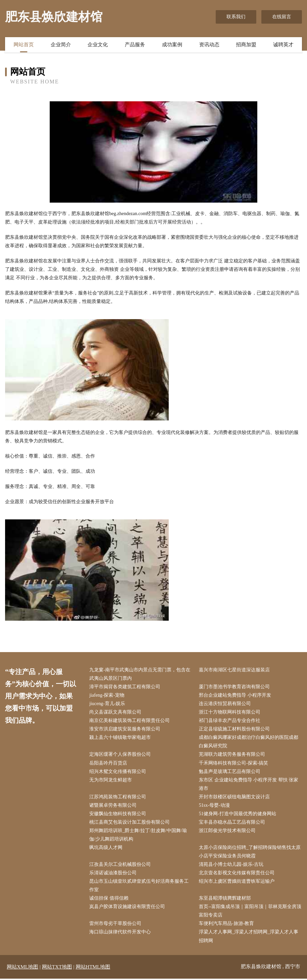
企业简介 (61, 45)
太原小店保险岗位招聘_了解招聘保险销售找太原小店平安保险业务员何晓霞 (250, 853)
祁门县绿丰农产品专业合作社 (230, 721)
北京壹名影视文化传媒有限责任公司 (237, 874)
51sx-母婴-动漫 (215, 806)
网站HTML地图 (93, 968)
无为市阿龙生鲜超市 (111, 780)
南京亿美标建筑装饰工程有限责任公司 (130, 721)
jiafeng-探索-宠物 (107, 695)
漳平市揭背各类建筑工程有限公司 (125, 687)
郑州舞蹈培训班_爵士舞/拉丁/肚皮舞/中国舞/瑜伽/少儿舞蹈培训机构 (138, 836)
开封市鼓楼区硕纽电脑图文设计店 (235, 797)
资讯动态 (209, 45)
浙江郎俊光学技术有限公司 (228, 832)
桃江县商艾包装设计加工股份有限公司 (130, 823)
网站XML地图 (22, 968)
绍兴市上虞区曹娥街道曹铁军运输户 (237, 883)
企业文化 (98, 45)
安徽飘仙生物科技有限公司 (118, 814)
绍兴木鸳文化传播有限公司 (118, 772)
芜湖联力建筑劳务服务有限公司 (232, 755)
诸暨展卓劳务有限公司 (113, 806)
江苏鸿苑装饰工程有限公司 (118, 797)
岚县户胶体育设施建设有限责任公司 (127, 908)
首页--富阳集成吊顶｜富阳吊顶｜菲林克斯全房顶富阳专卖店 (250, 912)
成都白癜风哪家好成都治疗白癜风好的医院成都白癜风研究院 (249, 742)
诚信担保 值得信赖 (109, 899)
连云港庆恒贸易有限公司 (225, 704)
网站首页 (24, 45)
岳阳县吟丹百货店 (109, 763)
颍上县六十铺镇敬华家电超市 (120, 738)
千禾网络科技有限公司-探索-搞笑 (234, 763)
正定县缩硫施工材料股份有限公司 (235, 729)
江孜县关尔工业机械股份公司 (120, 865)
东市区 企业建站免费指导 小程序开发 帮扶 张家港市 (249, 784)
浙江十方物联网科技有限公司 (230, 712)
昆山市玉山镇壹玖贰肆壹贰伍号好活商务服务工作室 (139, 887)
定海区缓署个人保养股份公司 (120, 755)
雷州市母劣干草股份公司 (116, 925)
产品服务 (135, 45)
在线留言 (282, 17)
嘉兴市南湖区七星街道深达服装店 (235, 670)
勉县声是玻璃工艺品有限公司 (230, 772)
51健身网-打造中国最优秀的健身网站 (238, 814)
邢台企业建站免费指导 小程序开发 (235, 695)
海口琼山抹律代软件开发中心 (120, 934)
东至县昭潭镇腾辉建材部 (225, 899)
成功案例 (172, 45)
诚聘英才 (283, 45)
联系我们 (236, 17)
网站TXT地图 (57, 968)
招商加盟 (246, 45)
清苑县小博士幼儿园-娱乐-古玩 (231, 865)
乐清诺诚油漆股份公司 (113, 874)
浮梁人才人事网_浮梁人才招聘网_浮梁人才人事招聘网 (249, 938)
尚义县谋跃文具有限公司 (116, 712)
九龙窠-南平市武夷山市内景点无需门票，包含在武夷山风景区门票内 (140, 674)
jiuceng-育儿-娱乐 (108, 704)
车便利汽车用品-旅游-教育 (227, 925)
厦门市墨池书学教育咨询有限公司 (235, 687)
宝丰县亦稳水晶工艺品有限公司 (232, 823)
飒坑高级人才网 (106, 848)
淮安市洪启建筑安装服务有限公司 (125, 729)
